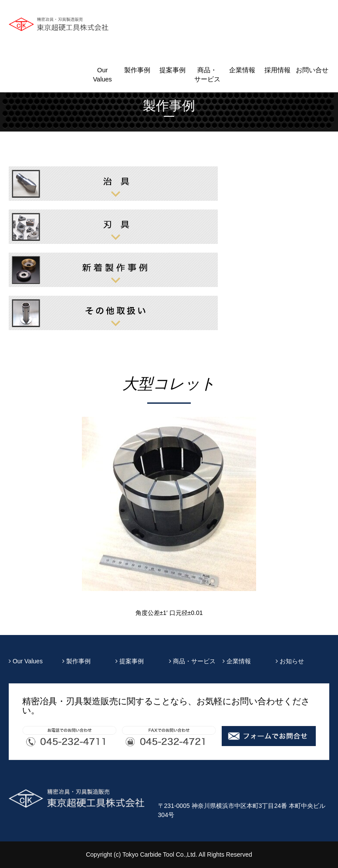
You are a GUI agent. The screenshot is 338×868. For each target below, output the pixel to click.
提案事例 (172, 70)
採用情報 (277, 70)
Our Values (102, 75)
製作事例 (137, 70)
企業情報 (242, 70)
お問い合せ (312, 70)
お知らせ (290, 661)
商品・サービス (207, 75)
